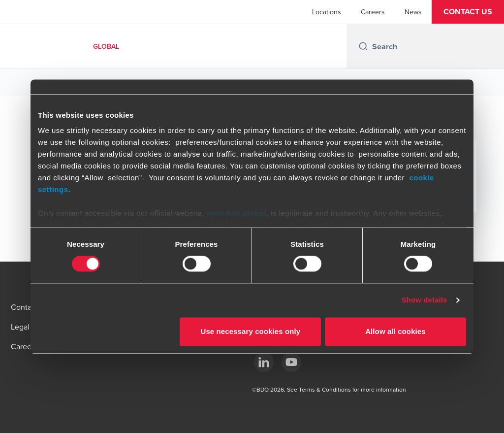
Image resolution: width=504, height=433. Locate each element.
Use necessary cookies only (251, 331)
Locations (327, 12)
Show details (425, 300)
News (413, 12)
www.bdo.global (236, 213)
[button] (468, 12)
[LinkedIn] (264, 362)
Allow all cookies (395, 331)
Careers (373, 12)
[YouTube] (291, 362)
